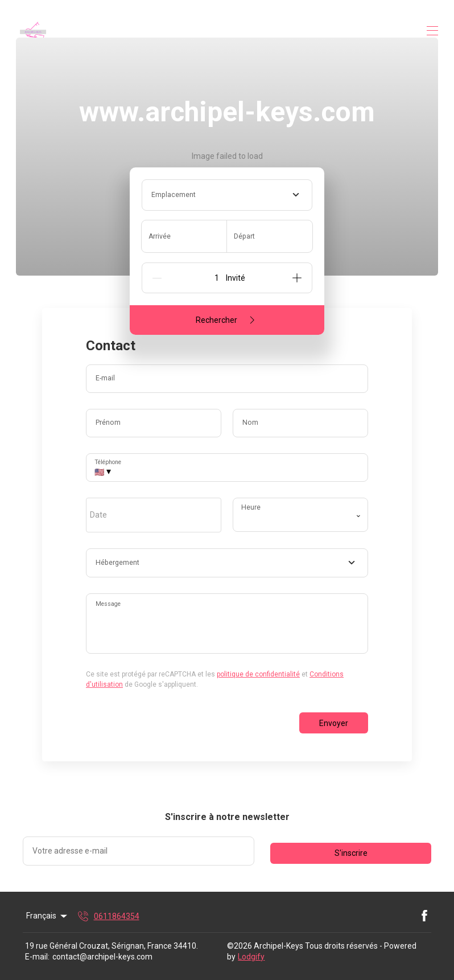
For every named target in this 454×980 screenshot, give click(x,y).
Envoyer (334, 723)
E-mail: (37, 957)
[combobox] (227, 195)
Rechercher (227, 320)
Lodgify (251, 957)
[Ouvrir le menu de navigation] (432, 31)
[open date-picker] (154, 515)
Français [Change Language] (48, 916)
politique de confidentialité (258, 674)
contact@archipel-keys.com (102, 957)
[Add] (297, 278)
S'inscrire (351, 853)
